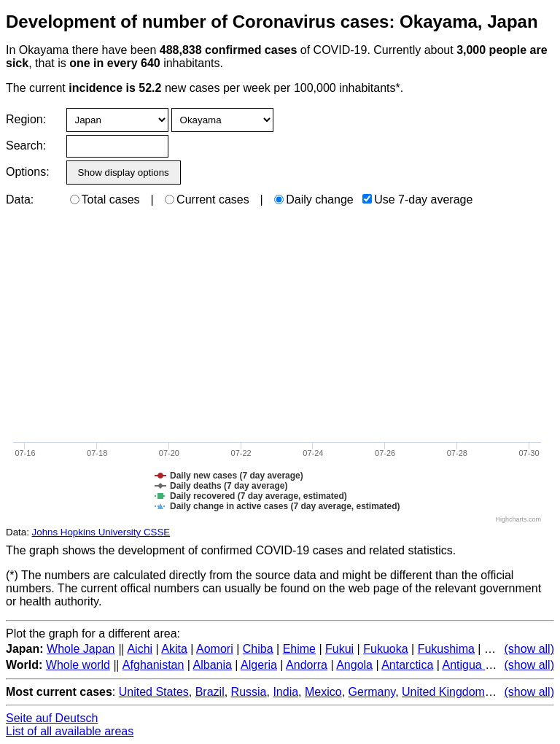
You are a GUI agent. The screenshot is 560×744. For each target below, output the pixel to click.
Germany (372, 692)
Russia (249, 692)
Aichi (140, 649)
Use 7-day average (417, 199)
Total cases (105, 199)
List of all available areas (70, 731)
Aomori (215, 649)
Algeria (259, 665)
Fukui (339, 649)
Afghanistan (153, 665)
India (285, 692)
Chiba (258, 649)
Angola (354, 665)
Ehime (299, 649)
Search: (26, 146)
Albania (213, 665)
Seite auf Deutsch (52, 718)
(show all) (529, 649)
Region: (26, 119)
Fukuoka (385, 649)
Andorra (307, 665)
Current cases (207, 199)
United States (154, 692)
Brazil (210, 692)
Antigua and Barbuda (497, 665)
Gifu (495, 649)
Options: (27, 172)
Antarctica (407, 665)
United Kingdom (443, 692)
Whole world (78, 665)
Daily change (314, 199)
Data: (20, 199)
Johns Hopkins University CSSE (101, 532)
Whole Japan (81, 649)
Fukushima (446, 649)
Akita (174, 649)
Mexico (323, 692)
